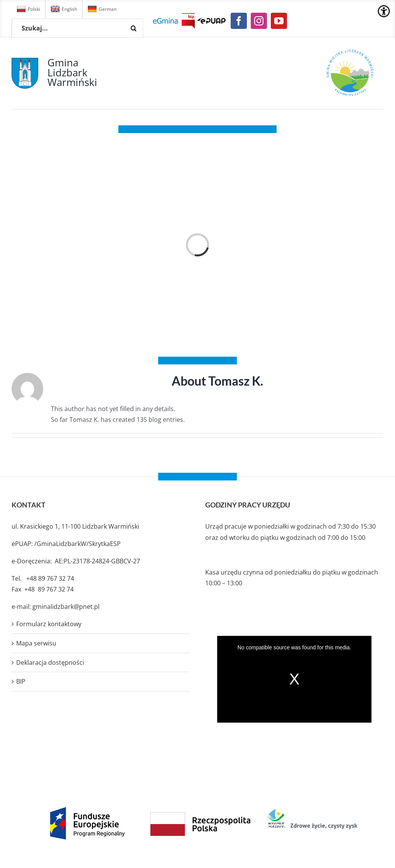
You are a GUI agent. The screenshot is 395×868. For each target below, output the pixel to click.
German (102, 9)
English (64, 9)
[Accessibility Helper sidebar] (384, 11)
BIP (21, 681)
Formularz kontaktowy (49, 624)
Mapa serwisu (36, 643)
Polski (28, 9)
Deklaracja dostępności (50, 662)
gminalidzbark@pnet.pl (66, 607)
